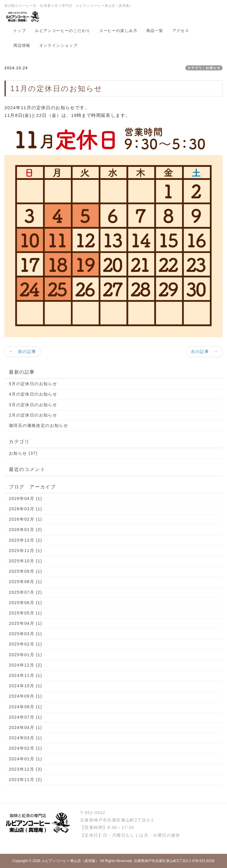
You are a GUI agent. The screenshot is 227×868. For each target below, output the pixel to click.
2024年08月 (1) (26, 707)
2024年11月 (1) (26, 675)
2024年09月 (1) (26, 696)
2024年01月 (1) (26, 759)
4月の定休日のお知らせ (33, 394)
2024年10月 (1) (26, 686)
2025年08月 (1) (26, 582)
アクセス (181, 31)
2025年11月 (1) (26, 551)
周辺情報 (22, 45)
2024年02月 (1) (26, 748)
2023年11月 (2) (26, 780)
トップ (20, 31)
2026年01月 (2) (26, 530)
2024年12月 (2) (26, 665)
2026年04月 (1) (26, 498)
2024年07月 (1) (26, 717)
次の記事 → (205, 351)
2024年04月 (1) (26, 727)
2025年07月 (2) (26, 592)
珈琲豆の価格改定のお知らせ (38, 425)
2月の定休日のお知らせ (33, 415)
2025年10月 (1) (26, 561)
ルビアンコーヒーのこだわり (63, 31)
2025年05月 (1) (26, 613)
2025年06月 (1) (26, 603)
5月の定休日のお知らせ (33, 384)
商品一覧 (155, 31)
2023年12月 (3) (26, 769)
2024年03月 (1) (26, 738)
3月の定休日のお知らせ (33, 405)
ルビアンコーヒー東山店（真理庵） (70, 861)
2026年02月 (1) (26, 519)
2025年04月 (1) (26, 623)
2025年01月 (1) (26, 655)
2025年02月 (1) (26, 644)
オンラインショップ (59, 45)
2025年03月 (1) (26, 634)
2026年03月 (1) (26, 509)
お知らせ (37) (23, 453)
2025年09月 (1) (26, 571)
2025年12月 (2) (26, 540)
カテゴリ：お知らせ (204, 68)
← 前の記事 (22, 351)
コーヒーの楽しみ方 (118, 31)
